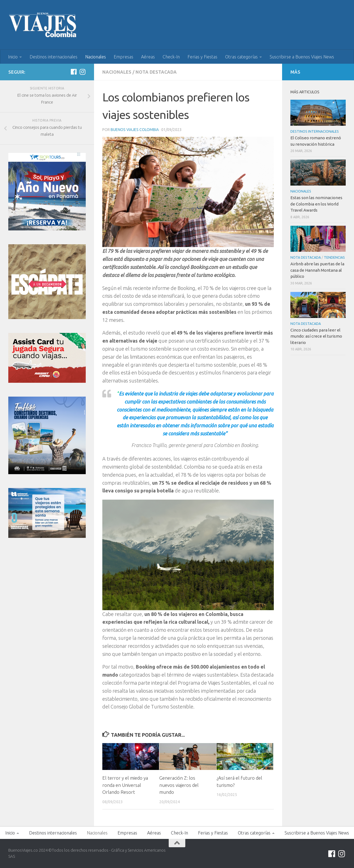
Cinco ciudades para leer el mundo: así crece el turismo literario (316, 336)
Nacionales (96, 57)
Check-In (171, 57)
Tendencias (334, 257)
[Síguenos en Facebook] (74, 72)
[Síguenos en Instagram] (82, 72)
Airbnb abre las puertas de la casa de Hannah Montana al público (317, 270)
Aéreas (148, 57)
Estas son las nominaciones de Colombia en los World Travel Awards (316, 204)
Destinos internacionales (54, 57)
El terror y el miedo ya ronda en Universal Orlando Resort (125, 785)
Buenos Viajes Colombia (135, 130)
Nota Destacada (156, 72)
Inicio (13, 57)
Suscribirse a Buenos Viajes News (302, 57)
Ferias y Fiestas (202, 57)
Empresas (123, 57)
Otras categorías (241, 57)
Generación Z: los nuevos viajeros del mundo (179, 785)
